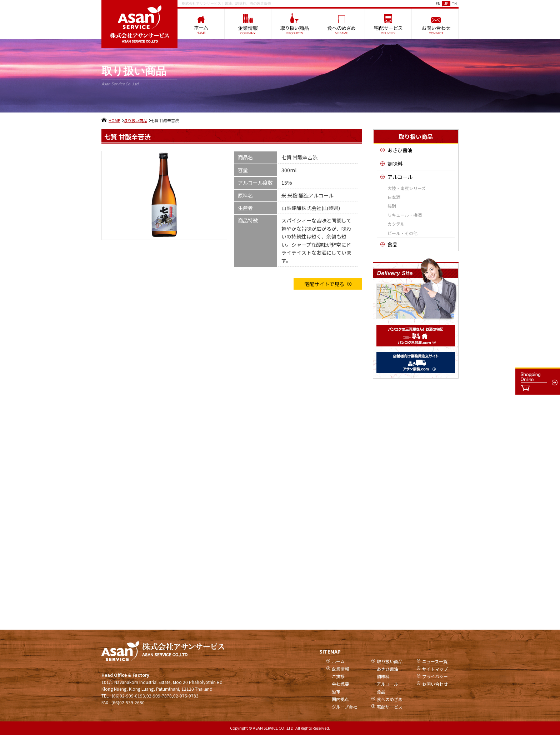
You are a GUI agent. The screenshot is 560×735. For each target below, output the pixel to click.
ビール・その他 (402, 233)
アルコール (400, 177)
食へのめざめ (390, 699)
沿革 (336, 692)
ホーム (338, 661)
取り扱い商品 (135, 120)
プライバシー (435, 676)
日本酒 (394, 197)
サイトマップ (435, 669)
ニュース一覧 (435, 661)
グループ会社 (344, 707)
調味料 (395, 164)
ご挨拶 (338, 676)
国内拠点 (340, 699)
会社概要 (340, 684)
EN (438, 3)
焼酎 (392, 206)
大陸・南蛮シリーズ (407, 188)
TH (454, 3)
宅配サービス (390, 707)
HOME (114, 120)
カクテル (396, 224)
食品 (392, 244)
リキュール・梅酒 (405, 215)
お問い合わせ (435, 684)
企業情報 (340, 669)
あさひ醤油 (400, 150)
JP (446, 3)
